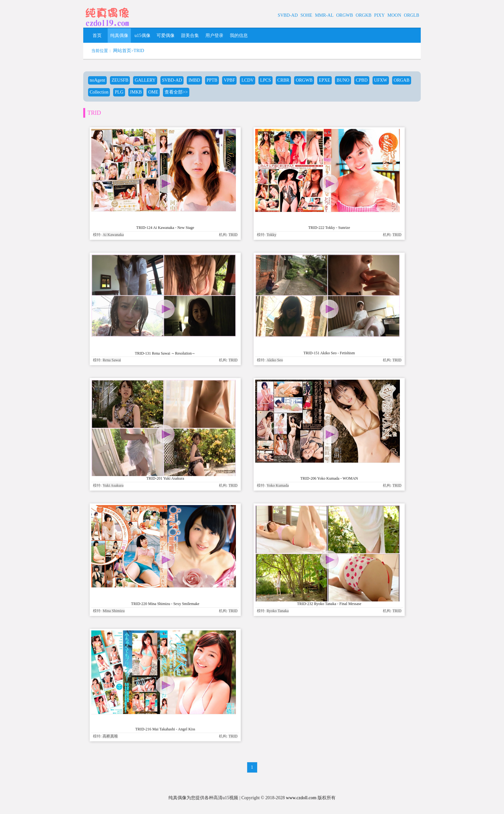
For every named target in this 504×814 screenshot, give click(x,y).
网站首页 (122, 51)
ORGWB (345, 15)
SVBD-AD (288, 15)
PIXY (379, 15)
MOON (394, 15)
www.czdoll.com (301, 798)
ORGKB (364, 15)
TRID (139, 51)
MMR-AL (324, 15)
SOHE (306, 15)
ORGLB (412, 15)
